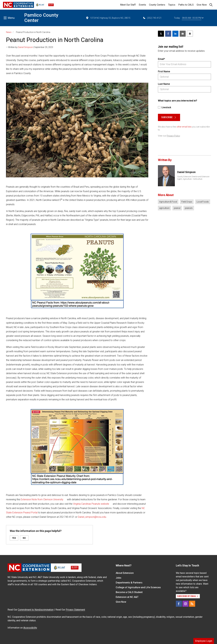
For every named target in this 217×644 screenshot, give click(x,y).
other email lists (184, 127)
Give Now (202, 5)
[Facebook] (179, 604)
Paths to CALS (186, 5)
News (9, 32)
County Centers (157, 5)
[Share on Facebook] (168, 34)
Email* (161, 59)
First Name (164, 71)
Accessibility (30, 628)
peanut (177, 208)
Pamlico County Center (41, 18)
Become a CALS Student (129, 592)
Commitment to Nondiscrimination (36, 610)
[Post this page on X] (161, 34)
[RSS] (192, 604)
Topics (172, 5)
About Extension (125, 573)
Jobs (119, 578)
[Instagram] (186, 604)
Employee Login (204, 641)
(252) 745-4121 (152, 18)
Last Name (164, 84)
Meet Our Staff (128, 5)
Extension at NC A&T (127, 597)
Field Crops (187, 202)
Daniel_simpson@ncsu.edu (92, 517)
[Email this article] (183, 34)
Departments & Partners (129, 583)
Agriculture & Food (168, 202)
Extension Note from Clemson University (42, 499)
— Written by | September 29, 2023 (30, 47)
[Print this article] (190, 34)
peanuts (189, 208)
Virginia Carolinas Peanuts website (91, 504)
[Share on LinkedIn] (175, 34)
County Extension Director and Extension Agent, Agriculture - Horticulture (193, 178)
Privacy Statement (75, 610)
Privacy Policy (173, 136)
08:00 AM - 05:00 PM (193, 18)
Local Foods (203, 202)
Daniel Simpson (25, 47)
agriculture (164, 208)
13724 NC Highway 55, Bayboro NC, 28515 (108, 18)
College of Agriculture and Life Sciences (138, 587)
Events (142, 5)
